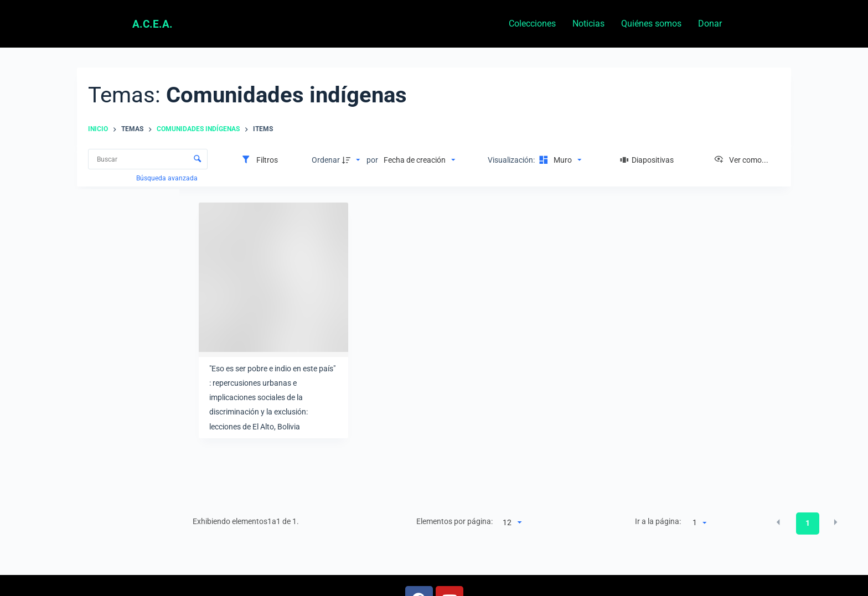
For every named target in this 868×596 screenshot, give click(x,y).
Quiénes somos (651, 24)
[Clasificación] (419, 160)
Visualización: (512, 160)
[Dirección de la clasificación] (353, 160)
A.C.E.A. (153, 24)
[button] (778, 522)
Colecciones (532, 24)
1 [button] (808, 523)
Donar (710, 24)
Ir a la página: (658, 521)
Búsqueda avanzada (168, 178)
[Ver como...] (741, 160)
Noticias (588, 24)
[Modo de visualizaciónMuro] (559, 160)
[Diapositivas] (647, 160)
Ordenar (326, 160)
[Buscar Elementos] (148, 159)
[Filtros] (259, 160)
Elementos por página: (454, 521)
